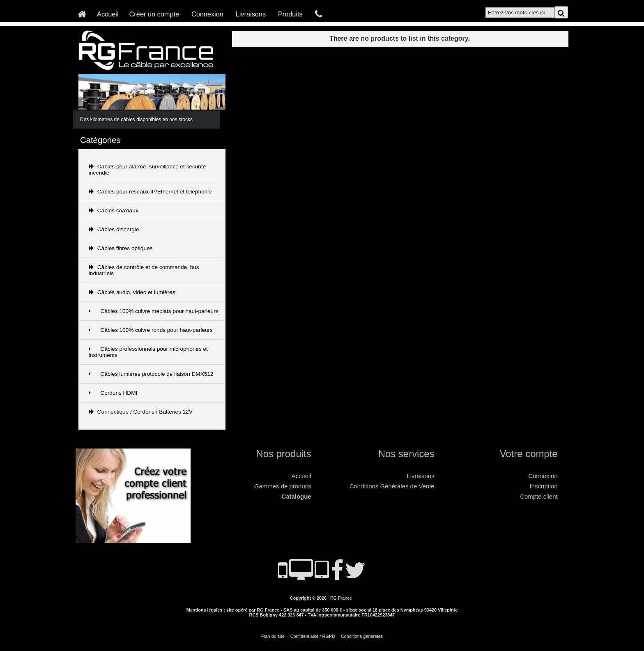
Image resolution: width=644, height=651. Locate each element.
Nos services (406, 454)
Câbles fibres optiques (121, 248)
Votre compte (529, 454)
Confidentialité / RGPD (313, 636)
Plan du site (273, 636)
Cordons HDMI (113, 393)
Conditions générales (362, 636)
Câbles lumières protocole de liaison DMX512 (151, 374)
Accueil (108, 14)
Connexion (207, 14)
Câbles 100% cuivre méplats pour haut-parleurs (154, 311)
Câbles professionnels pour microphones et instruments (148, 352)
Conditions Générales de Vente (392, 486)
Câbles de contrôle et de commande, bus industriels (144, 270)
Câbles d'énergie (114, 229)
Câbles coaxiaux (114, 210)
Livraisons (251, 14)
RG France (341, 598)
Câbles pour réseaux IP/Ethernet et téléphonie (150, 192)
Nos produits (283, 454)
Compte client (539, 496)
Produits (290, 14)
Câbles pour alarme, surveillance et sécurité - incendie (149, 170)
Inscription (543, 486)
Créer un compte (154, 14)
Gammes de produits (283, 486)
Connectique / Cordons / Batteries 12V (141, 412)
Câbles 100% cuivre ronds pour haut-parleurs (151, 330)
